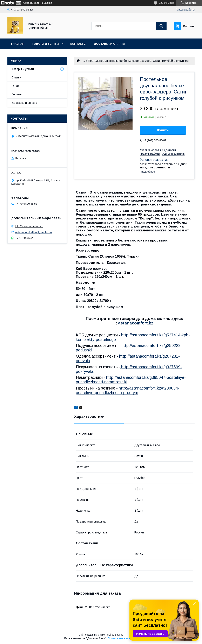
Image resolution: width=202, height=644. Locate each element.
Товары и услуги (45, 44)
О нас (15, 86)
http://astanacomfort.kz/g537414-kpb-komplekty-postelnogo (133, 337)
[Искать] (161, 26)
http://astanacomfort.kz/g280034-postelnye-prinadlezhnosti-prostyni (128, 390)
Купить (163, 130)
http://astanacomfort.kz (29, 226)
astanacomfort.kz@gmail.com (33, 232)
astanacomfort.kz (136, 323)
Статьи (16, 77)
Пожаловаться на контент (123, 638)
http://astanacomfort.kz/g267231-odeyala (128, 358)
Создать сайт (31, 3)
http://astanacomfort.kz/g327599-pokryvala (129, 369)
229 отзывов (166, 3)
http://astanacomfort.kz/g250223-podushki (129, 348)
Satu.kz (119, 635)
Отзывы (17, 94)
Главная (18, 44)
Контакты (78, 44)
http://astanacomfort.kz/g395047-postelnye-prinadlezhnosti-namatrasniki (131, 380)
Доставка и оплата (109, 44)
